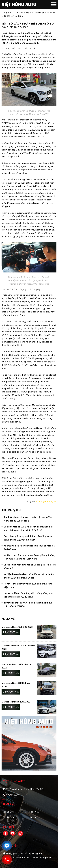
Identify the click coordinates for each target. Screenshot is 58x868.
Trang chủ (8, 812)
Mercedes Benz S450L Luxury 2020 (17, 685)
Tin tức (19, 13)
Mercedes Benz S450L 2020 (16, 702)
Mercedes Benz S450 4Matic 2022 (16, 666)
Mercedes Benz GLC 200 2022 (17, 627)
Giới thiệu (34, 812)
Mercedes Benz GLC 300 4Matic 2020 (18, 647)
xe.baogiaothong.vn (46, 501)
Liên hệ (33, 817)
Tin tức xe (8, 817)
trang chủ (7, 13)
